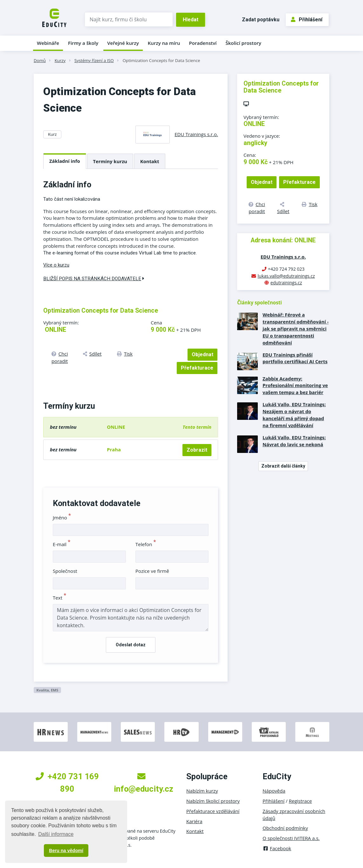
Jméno (62, 517)
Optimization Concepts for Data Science (161, 60)
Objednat (202, 354)
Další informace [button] (56, 834)
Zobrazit (197, 450)
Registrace (301, 801)
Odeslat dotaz (131, 645)
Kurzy (60, 60)
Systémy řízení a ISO (94, 60)
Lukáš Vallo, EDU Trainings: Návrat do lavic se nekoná (294, 441)
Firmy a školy (83, 43)
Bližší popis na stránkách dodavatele (94, 279)
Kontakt (150, 161)
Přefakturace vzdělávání (213, 811)
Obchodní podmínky (285, 828)
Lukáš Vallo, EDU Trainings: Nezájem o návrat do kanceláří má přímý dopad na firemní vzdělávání (294, 415)
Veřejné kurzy (123, 43)
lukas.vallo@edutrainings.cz (286, 276)
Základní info (65, 161)
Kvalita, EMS (47, 690)
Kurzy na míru (164, 43)
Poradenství (203, 43)
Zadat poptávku (261, 20)
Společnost (65, 571)
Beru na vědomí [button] (66, 851)
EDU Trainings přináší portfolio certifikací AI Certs (295, 358)
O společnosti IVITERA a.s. (291, 838)
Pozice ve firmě (152, 571)
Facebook (277, 848)
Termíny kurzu (110, 161)
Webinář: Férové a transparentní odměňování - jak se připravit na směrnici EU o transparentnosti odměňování (296, 329)
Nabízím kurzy (202, 791)
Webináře (48, 43)
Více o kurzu (56, 265)
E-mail (62, 544)
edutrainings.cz (286, 283)
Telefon (146, 544)
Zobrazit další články (283, 466)
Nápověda (274, 791)
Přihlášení (307, 20)
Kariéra (194, 821)
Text (60, 598)
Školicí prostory (243, 43)
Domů (40, 60)
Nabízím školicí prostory (213, 801)
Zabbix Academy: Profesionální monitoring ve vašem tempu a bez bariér (295, 385)
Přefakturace (197, 368)
